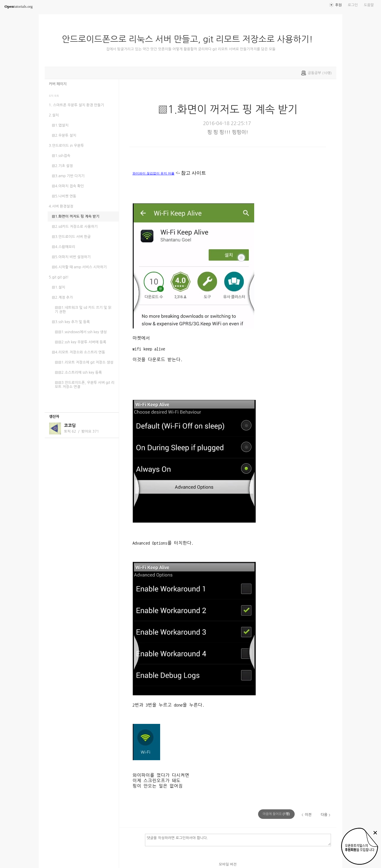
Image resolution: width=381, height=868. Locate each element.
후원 (339, 5)
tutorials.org (19, 6)
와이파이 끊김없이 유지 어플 (153, 173)
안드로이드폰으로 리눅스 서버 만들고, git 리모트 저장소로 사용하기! (190, 39)
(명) (277, 814)
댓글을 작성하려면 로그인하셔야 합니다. (238, 840)
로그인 (353, 5)
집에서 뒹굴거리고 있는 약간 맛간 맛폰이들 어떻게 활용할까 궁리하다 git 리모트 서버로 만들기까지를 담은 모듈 (191, 49)
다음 (324, 815)
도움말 (369, 5)
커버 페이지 (58, 84)
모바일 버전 (228, 864)
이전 (308, 815)
